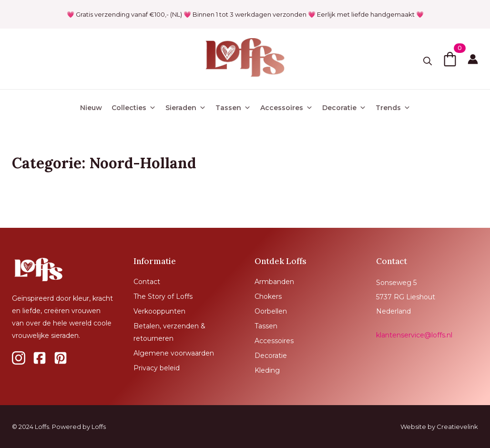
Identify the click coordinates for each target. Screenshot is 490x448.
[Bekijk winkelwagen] (450, 59)
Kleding (267, 370)
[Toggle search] (428, 61)
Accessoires (286, 108)
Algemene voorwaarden (174, 353)
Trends (393, 108)
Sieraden (186, 108)
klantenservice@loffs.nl (414, 335)
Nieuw (91, 108)
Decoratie (344, 108)
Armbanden (274, 282)
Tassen (233, 108)
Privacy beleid (157, 368)
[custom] (19, 358)
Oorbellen (271, 311)
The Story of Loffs (163, 296)
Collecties (134, 108)
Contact (147, 282)
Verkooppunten (159, 311)
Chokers (268, 296)
